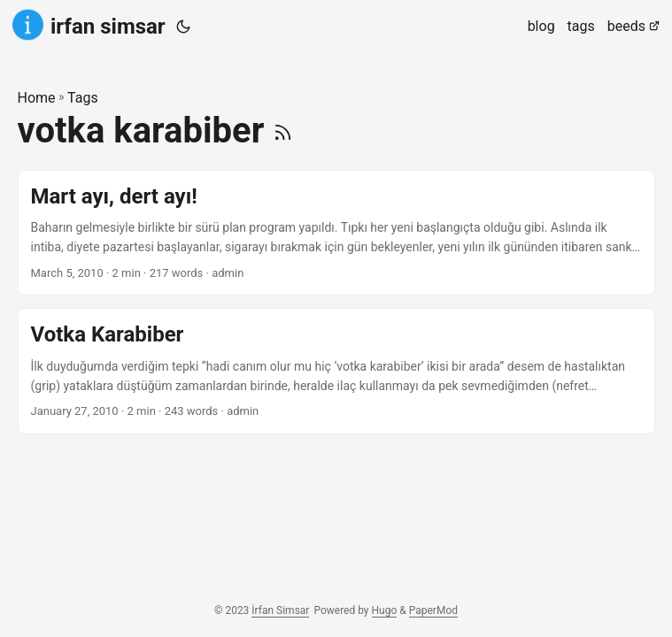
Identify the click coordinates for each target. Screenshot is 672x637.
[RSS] (283, 130)
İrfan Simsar (280, 610)
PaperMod (433, 610)
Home (37, 98)
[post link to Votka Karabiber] (336, 371)
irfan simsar (89, 25)
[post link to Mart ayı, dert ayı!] (336, 233)
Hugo (385, 610)
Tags (83, 98)
